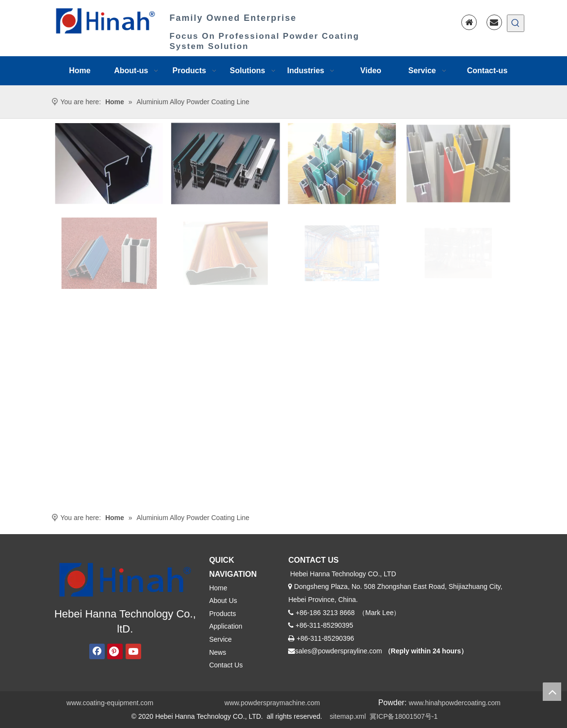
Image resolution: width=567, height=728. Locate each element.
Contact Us (226, 665)
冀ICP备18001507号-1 (404, 716)
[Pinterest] (115, 651)
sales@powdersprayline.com (338, 651)
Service (220, 639)
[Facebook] (97, 651)
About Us (223, 601)
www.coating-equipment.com (110, 703)
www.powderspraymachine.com (272, 703)
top (552, 692)
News (218, 652)
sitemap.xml (348, 716)
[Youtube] (133, 651)
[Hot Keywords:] (516, 23)
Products (222, 614)
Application (226, 626)
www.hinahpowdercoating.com (455, 703)
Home (218, 588)
